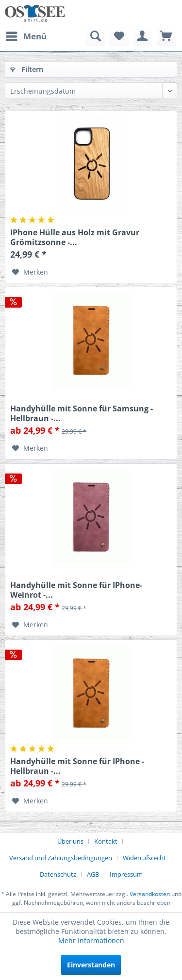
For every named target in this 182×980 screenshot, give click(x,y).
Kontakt (106, 841)
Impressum (126, 874)
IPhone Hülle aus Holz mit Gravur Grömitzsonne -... (75, 237)
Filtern (27, 69)
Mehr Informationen (91, 940)
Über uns (70, 841)
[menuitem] (26, 36)
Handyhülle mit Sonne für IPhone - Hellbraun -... (77, 766)
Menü (26, 35)
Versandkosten (150, 894)
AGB (93, 874)
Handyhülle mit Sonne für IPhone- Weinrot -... (76, 590)
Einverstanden (91, 965)
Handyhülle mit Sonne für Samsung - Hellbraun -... (82, 413)
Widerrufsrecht (144, 858)
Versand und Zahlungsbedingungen (61, 858)
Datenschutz (58, 874)
